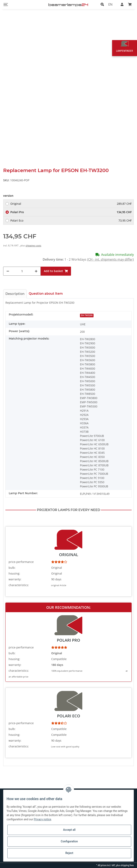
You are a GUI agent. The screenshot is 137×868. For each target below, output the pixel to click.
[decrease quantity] (8, 271)
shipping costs (33, 245)
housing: (14, 573)
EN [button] (110, 4)
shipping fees (127, 865)
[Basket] (130, 4)
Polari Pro (71, 212)
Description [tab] (15, 294)
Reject (69, 853)
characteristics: (19, 585)
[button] (102, 4)
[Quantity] (22, 271)
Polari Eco (71, 220)
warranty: (15, 579)
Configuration (69, 841)
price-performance (21, 562)
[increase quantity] (36, 271)
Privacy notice (42, 819)
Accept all (69, 830)
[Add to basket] (56, 271)
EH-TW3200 (87, 315)
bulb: (12, 568)
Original (71, 204)
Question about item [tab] (46, 294)
